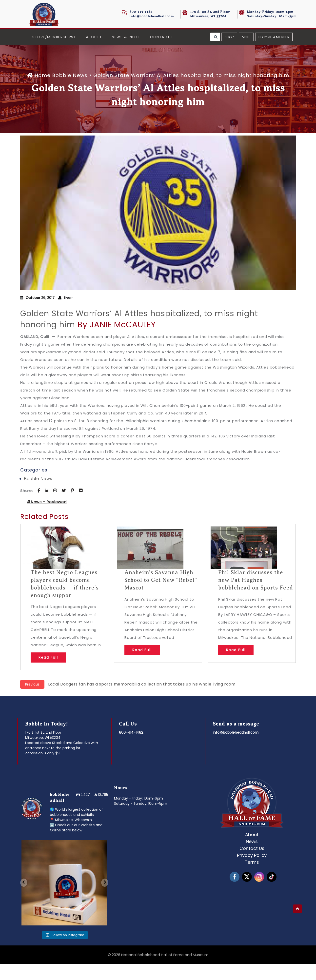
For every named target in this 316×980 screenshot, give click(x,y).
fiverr (68, 314)
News (252, 857)
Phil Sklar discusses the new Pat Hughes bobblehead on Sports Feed (256, 596)
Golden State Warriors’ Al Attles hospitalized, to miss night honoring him (139, 335)
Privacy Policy (252, 871)
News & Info (125, 37)
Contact (160, 37)
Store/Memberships (53, 37)
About (93, 37)
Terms (252, 878)
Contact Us (252, 864)
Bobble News (70, 91)
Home (40, 91)
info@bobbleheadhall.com (152, 16)
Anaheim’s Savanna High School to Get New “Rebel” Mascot (161, 596)
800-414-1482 (141, 12)
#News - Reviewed (47, 518)
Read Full (48, 673)
